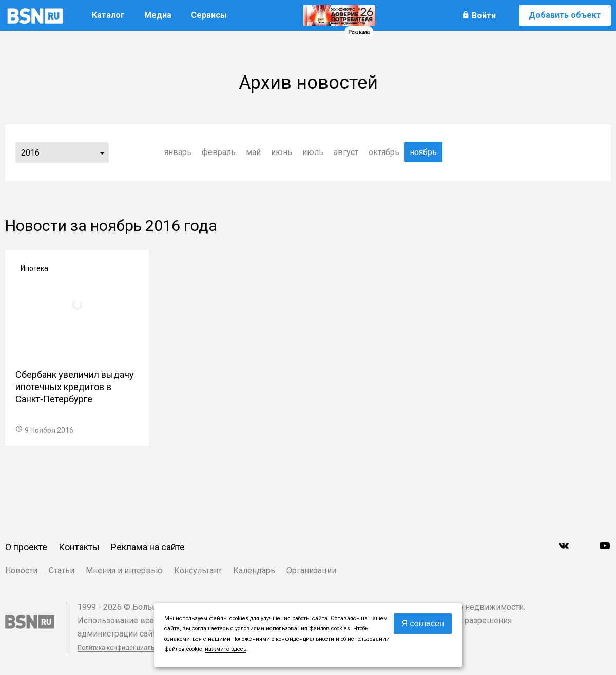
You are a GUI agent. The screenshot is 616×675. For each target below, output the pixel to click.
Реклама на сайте (148, 547)
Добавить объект (565, 15)
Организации (311, 571)
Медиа (158, 15)
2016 (30, 153)
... (102, 152)
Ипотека (34, 268)
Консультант (198, 571)
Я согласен (423, 623)
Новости (21, 571)
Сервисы (209, 15)
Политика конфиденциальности (124, 648)
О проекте (26, 547)
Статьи (62, 571)
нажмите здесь (226, 649)
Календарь (254, 571)
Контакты (79, 547)
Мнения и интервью (124, 571)
